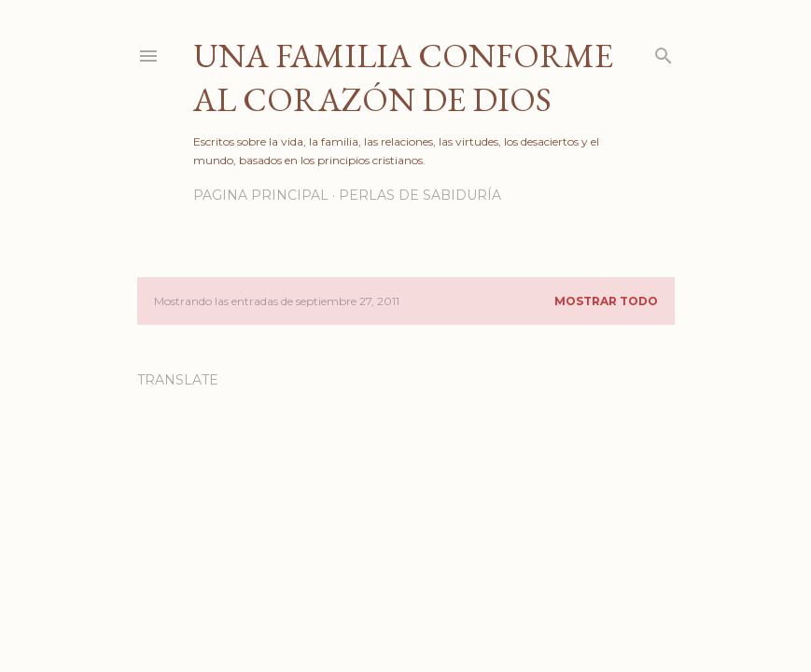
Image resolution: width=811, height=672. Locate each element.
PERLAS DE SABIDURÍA (420, 195)
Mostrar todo (606, 301)
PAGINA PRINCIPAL (261, 195)
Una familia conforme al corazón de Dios (403, 77)
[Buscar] (664, 52)
